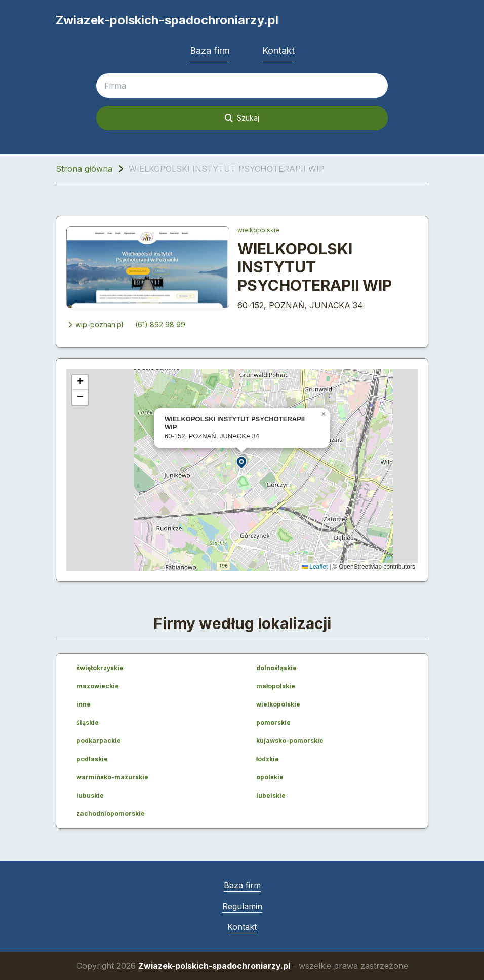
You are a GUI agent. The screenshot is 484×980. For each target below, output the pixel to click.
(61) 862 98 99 (160, 324)
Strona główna (84, 169)
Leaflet (315, 567)
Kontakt (278, 50)
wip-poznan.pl (95, 324)
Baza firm (210, 50)
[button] (242, 462)
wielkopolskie (258, 230)
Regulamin (242, 906)
